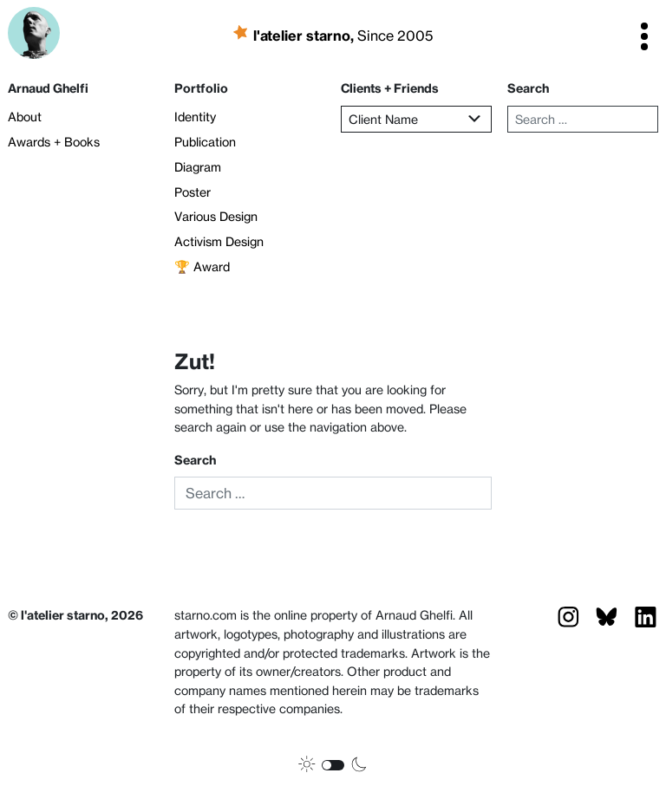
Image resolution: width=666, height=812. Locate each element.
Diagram (198, 167)
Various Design (216, 217)
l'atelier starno (305, 35)
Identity (195, 117)
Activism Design (219, 242)
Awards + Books (54, 142)
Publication (205, 142)
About (25, 117)
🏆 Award (202, 267)
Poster (193, 192)
